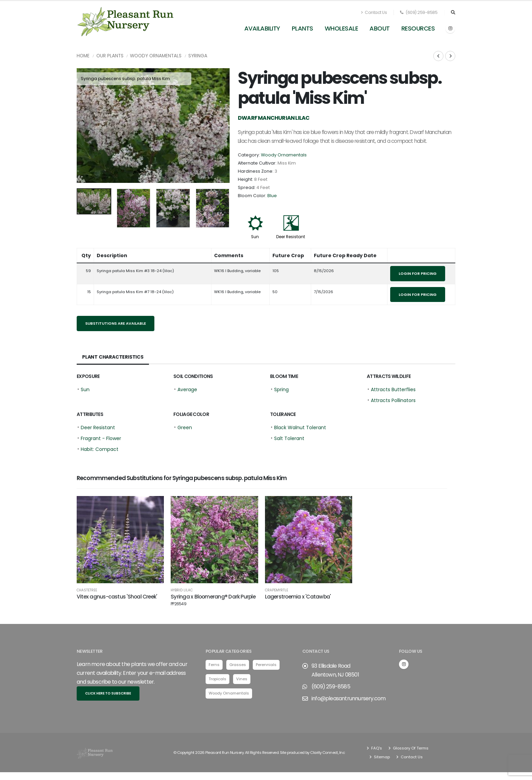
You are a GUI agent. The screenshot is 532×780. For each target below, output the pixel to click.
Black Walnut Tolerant (300, 427)
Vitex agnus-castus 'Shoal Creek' (117, 597)
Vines (242, 678)
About (380, 28)
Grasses (238, 664)
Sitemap (381, 756)
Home (83, 56)
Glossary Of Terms (410, 747)
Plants (302, 28)
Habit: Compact (100, 449)
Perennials (266, 664)
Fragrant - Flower (101, 438)
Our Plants (110, 56)
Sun (255, 237)
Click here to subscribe (108, 693)
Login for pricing (418, 273)
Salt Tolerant (289, 438)
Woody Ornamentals (156, 56)
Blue (272, 196)
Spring (281, 389)
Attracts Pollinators (393, 400)
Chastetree (87, 590)
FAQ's (376, 747)
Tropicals (217, 678)
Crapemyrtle (277, 590)
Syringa (198, 56)
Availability (262, 28)
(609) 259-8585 (419, 12)
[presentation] (85, 126)
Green (185, 427)
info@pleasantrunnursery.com (348, 697)
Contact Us (374, 12)
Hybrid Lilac (182, 590)
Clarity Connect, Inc (327, 752)
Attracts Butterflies (393, 389)
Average (187, 389)
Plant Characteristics (113, 357)
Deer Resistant (291, 237)
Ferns (214, 664)
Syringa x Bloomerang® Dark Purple (213, 600)
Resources (418, 28)
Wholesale (341, 28)
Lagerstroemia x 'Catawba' (298, 597)
